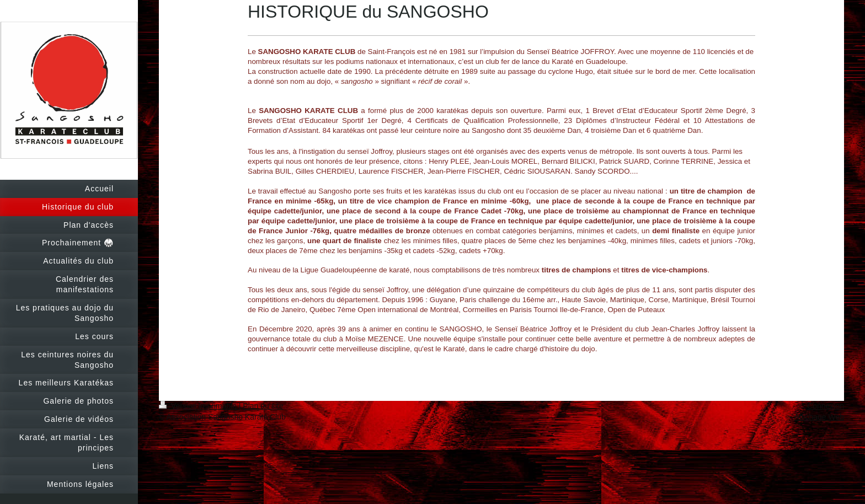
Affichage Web (819, 417)
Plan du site (263, 406)
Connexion (826, 406)
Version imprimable (199, 406)
